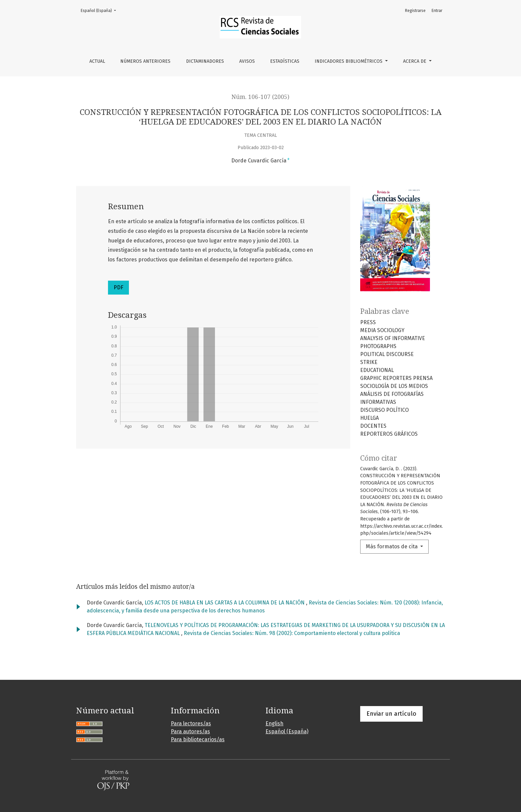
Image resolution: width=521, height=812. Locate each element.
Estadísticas (285, 61)
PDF (118, 287)
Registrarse (415, 11)
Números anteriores (145, 61)
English (274, 723)
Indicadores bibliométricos (349, 61)
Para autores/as (190, 731)
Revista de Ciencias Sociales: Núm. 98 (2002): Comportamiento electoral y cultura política (292, 633)
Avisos (247, 61)
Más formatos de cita (392, 546)
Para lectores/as (191, 723)
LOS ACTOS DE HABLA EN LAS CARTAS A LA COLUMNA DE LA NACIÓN (225, 603)
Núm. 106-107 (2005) (260, 97)
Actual (97, 61)
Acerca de (415, 61)
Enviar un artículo (391, 714)
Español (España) (100, 10)
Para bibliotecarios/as (198, 739)
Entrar (437, 11)
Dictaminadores (205, 61)
